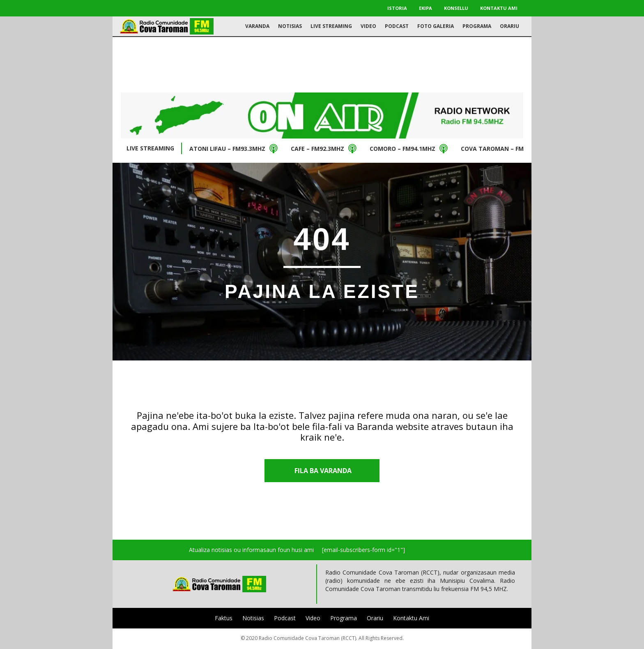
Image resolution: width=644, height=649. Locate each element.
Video (313, 618)
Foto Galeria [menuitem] (436, 26)
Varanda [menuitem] (257, 26)
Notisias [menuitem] (290, 26)
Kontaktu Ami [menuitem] (499, 8)
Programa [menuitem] (477, 26)
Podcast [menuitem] (397, 26)
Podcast (285, 618)
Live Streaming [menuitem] (331, 26)
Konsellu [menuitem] (456, 8)
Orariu (375, 618)
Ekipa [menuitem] (425, 8)
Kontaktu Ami (411, 618)
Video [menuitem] (368, 26)
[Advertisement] (322, 64)
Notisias (253, 618)
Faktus (224, 618)
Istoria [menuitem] (397, 8)
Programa (344, 618)
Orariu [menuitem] (509, 26)
